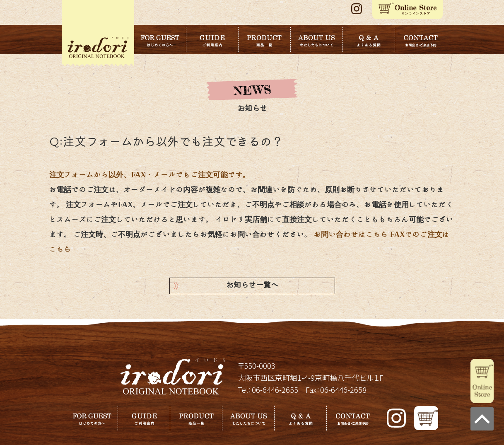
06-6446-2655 (275, 389)
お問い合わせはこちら (351, 235)
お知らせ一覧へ (252, 286)
